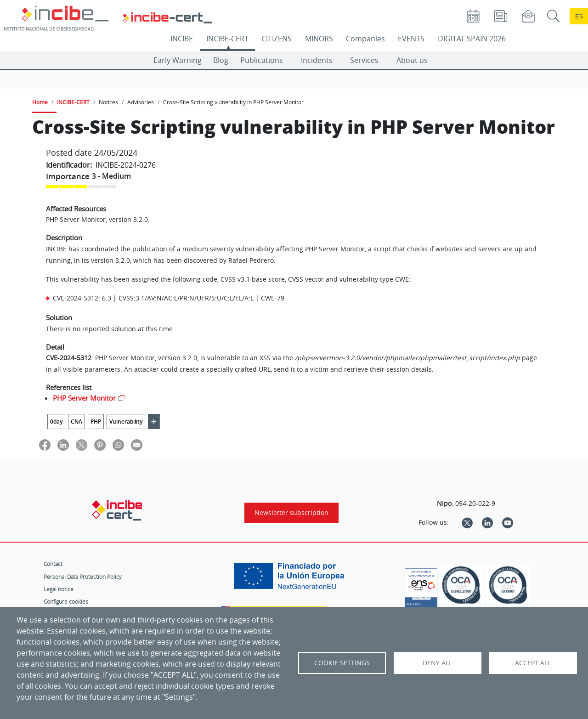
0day (56, 422)
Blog (221, 60)
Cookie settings (342, 663)
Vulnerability (126, 422)
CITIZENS (277, 39)
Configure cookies (66, 601)
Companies (365, 39)
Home (40, 102)
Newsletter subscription (291, 513)
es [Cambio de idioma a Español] (579, 16)
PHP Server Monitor (84, 398)
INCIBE (182, 39)
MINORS (319, 39)
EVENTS (411, 39)
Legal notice (59, 589)
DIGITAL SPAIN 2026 (472, 39)
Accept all (533, 663)
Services (364, 60)
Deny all (437, 663)
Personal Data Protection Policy (83, 577)
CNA (76, 422)
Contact (53, 564)
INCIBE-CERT (227, 39)
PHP (96, 422)
